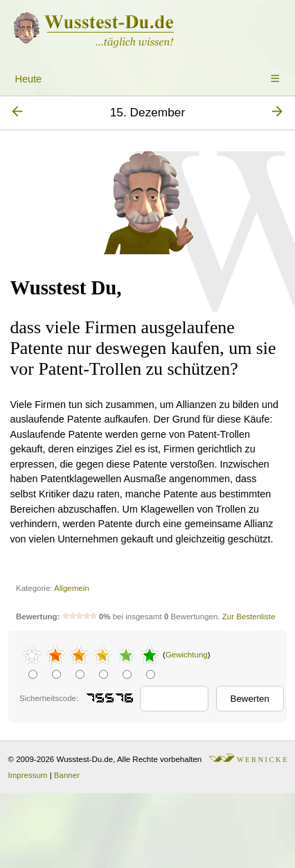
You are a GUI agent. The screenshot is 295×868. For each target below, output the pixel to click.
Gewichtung (187, 655)
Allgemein (72, 588)
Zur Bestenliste (249, 617)
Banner (67, 775)
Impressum (28, 775)
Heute (28, 79)
